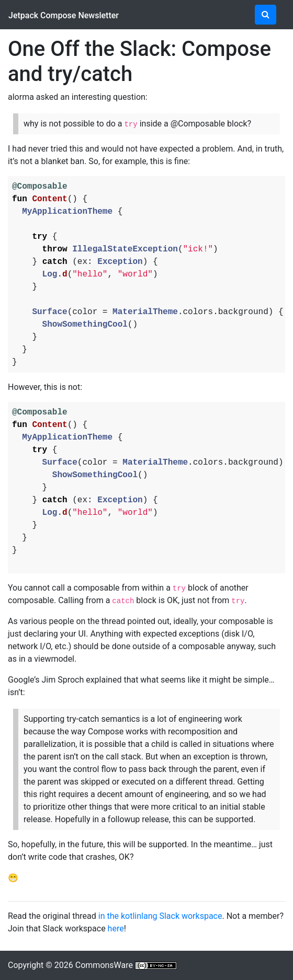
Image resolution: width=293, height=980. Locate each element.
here (116, 929)
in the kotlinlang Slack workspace (160, 916)
